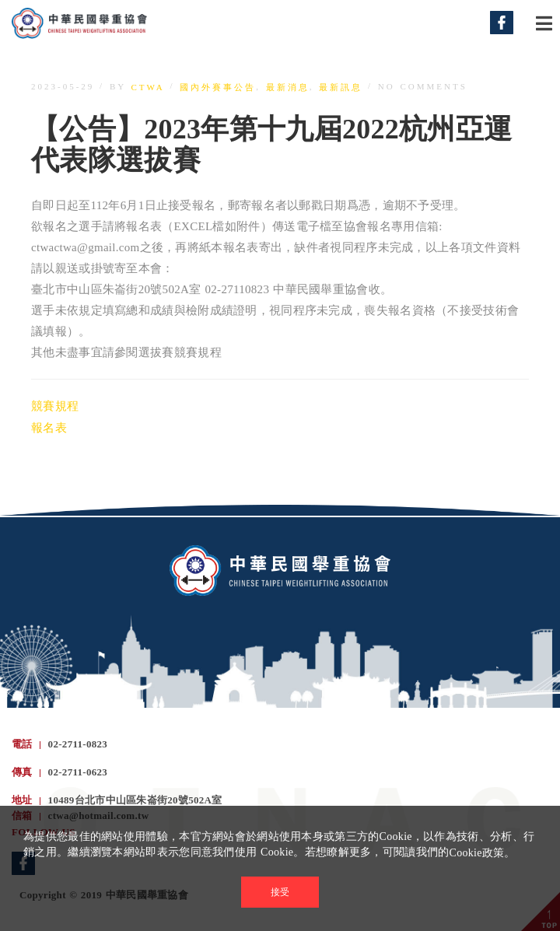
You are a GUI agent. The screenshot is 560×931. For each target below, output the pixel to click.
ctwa (148, 87)
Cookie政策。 (483, 853)
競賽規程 (55, 406)
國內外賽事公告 (218, 87)
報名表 (49, 429)
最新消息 (288, 87)
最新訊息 (341, 87)
